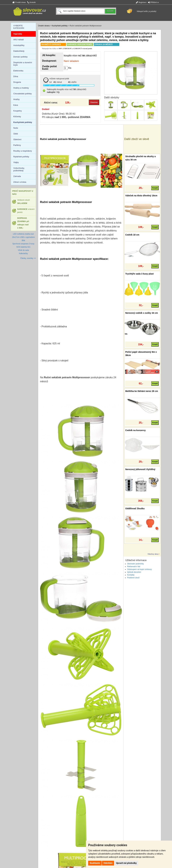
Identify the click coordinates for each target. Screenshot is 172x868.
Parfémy (17, 145)
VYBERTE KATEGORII (19, 27)
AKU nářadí (19, 40)
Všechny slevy (153, 554)
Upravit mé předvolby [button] (126, 863)
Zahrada (17, 176)
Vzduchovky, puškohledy (19, 169)
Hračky (16, 99)
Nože (16, 128)
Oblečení (17, 139)
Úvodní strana (19, 2)
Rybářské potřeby (21, 157)
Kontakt (32, 2)
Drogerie (17, 82)
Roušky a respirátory (23, 151)
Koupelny (18, 111)
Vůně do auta (23, 250)
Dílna (16, 76)
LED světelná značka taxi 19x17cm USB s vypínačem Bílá (23, 237)
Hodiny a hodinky (21, 88)
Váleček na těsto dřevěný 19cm (141, 196)
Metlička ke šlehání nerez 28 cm (142, 391)
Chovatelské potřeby (23, 94)
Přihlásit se (153, 2)
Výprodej (18, 34)
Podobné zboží (133, 578)
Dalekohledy (19, 51)
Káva (16, 105)
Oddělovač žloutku (135, 508)
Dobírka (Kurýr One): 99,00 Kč (59, 114)
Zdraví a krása (20, 182)
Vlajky (16, 162)
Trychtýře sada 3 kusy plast (140, 274)
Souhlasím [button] (95, 863)
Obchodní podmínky (136, 564)
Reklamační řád (134, 567)
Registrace (141, 2)
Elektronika (18, 71)
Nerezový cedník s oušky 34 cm (142, 313)
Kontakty (131, 575)
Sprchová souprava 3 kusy (23, 244)
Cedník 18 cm (132, 235)
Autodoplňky (19, 45)
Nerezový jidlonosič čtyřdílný (140, 469)
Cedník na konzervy (136, 430)
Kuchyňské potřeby (60, 26)
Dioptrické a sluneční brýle (23, 64)
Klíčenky (17, 117)
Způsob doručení (134, 572)
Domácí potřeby (20, 57)
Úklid (16, 134)
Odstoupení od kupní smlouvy (140, 569)
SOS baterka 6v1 (23, 247)
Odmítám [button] (108, 863)
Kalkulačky (23, 253)
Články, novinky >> (28, 258)
